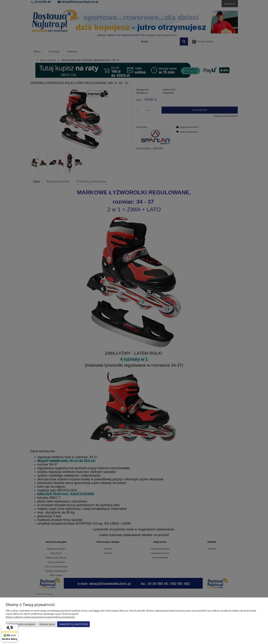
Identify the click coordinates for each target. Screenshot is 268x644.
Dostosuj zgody (47, 624)
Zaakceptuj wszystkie (73, 624)
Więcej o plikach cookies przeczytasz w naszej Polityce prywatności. (40, 617)
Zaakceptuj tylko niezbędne (21, 624)
